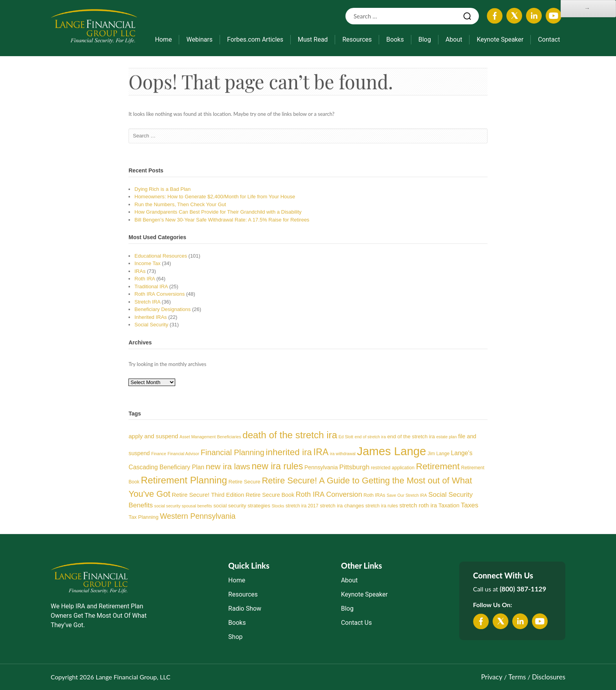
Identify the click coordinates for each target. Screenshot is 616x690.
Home (163, 39)
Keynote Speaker (500, 39)
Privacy (491, 677)
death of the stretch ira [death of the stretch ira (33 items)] (290, 435)
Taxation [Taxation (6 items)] (449, 505)
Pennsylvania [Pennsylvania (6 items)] (321, 467)
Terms (517, 677)
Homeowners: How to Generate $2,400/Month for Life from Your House (215, 197)
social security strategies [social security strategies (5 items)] (242, 506)
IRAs (140, 271)
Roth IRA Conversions (159, 294)
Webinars (199, 39)
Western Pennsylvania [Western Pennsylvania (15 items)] (198, 516)
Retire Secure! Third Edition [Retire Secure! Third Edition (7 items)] (208, 495)
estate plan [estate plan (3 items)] (446, 437)
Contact (549, 39)
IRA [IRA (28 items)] (321, 452)
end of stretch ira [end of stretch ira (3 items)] (370, 437)
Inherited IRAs (150, 317)
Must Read (313, 39)
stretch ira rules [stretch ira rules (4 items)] (382, 506)
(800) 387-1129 (523, 589)
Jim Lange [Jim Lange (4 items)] (438, 454)
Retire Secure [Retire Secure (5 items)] (245, 482)
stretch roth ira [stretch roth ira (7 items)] (418, 505)
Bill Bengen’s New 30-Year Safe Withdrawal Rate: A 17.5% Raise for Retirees (222, 220)
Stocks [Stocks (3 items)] (278, 506)
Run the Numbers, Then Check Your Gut (180, 204)
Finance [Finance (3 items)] (159, 454)
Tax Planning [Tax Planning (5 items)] (143, 517)
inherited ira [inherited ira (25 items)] (289, 452)
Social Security (151, 325)
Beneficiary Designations (162, 309)
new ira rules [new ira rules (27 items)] (278, 466)
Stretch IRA (147, 302)
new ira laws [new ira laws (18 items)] (228, 466)
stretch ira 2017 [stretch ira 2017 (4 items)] (302, 506)
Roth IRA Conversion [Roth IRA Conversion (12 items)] (329, 494)
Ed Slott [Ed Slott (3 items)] (346, 437)
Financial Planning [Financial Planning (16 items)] (233, 452)
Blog (425, 39)
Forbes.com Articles (255, 39)
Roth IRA (145, 279)
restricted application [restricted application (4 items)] (393, 468)
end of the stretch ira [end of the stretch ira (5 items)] (411, 437)
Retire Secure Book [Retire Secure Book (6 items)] (270, 495)
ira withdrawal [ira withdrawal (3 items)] (343, 454)
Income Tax (147, 263)
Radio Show (245, 609)
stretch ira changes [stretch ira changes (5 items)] (342, 506)
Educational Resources (161, 256)
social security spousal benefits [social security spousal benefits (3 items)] (183, 506)
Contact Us (357, 623)
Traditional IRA (151, 286)
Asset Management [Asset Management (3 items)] (198, 437)
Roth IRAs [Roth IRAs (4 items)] (374, 495)
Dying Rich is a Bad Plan (162, 189)
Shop (235, 637)
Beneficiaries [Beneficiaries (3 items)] (229, 437)
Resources (357, 39)
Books (395, 39)
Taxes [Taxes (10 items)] (470, 505)
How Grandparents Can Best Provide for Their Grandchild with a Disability (218, 212)
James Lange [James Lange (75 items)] (392, 451)
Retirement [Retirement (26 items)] (438, 466)
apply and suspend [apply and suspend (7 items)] (153, 436)
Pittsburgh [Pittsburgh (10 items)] (355, 467)
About (454, 39)
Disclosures (549, 677)
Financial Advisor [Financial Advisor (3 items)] (183, 454)
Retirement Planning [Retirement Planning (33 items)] (184, 480)
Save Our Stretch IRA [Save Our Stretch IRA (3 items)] (407, 495)
